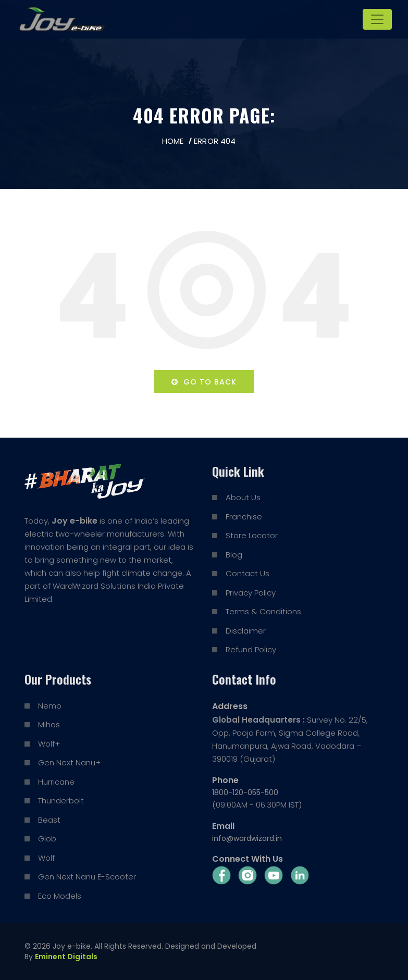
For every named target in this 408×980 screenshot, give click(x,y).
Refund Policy (251, 649)
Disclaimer (246, 631)
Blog (234, 555)
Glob (47, 839)
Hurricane (56, 782)
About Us (243, 497)
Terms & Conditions (263, 611)
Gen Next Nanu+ (69, 762)
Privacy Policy (251, 593)
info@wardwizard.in (247, 838)
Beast (49, 820)
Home (173, 141)
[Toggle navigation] (377, 19)
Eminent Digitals (66, 957)
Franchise (244, 517)
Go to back (204, 382)
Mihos (49, 724)
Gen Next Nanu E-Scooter (87, 877)
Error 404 (215, 141)
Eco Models (60, 896)
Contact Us (248, 573)
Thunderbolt (61, 801)
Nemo (50, 706)
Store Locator (252, 535)
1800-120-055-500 (245, 792)
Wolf (46, 858)
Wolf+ (49, 744)
